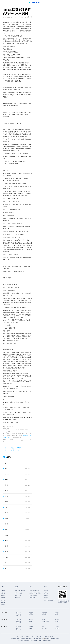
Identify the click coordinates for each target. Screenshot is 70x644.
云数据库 (31, 614)
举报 (30, 17)
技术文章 (3, 591)
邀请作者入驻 (19, 593)
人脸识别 (18, 619)
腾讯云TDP (32, 598)
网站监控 (57, 628)
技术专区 (3, 605)
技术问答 (3, 593)
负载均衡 (31, 627)
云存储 (56, 614)
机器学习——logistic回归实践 (7, 524)
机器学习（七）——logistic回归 (7, 518)
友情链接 (46, 598)
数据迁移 (18, 630)
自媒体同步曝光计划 (20, 591)
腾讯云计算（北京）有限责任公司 (26, 641)
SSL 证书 (57, 621)
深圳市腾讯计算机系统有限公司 (18, 639)
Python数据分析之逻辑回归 (7, 469)
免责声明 (46, 593)
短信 (43, 627)
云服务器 (31, 612)
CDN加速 (57, 619)
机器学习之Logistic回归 (7, 546)
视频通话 (18, 621)
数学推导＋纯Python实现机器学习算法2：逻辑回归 (7, 568)
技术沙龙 (3, 595)
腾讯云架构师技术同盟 (35, 593)
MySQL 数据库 (45, 621)
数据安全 (18, 627)
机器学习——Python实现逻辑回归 (7, 541)
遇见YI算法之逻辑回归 (7, 535)
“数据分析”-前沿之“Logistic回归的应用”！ (7, 557)
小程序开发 (45, 628)
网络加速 (18, 614)
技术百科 (3, 603)
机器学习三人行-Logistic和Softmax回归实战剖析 (7, 513)
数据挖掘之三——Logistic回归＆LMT (7, 529)
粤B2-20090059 (40, 639)
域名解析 (44, 614)
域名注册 (18, 612)
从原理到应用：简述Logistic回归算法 (7, 491)
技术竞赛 (17, 598)
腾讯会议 (31, 619)
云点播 (18, 628)
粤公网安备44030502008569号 (52, 639)
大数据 (31, 628)
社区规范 (46, 591)
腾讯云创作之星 (33, 595)
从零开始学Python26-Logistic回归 (7, 502)
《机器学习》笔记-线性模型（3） (7, 507)
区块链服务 (45, 612)
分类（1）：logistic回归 (7, 552)
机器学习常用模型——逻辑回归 (7, 485)
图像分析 (31, 621)
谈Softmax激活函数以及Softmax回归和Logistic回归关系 (7, 463)
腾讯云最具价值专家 (34, 591)
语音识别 (18, 623)
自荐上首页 (18, 595)
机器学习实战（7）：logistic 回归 (7, 563)
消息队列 (57, 612)
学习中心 (3, 600)
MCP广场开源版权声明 (49, 600)
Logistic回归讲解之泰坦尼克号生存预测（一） (7, 474)
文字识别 (57, 627)
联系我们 (46, 595)
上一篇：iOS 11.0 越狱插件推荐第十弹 (12, 448)
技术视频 (3, 598)
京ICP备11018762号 (48, 641)
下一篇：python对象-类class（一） (11, 450)
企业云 (43, 619)
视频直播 (18, 616)
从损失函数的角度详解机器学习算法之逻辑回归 (7, 496)
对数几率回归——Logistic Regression (7, 480)
